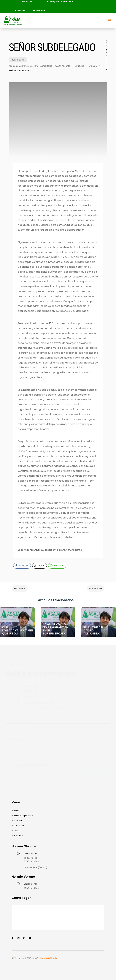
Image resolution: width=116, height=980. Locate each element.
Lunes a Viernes (30, 853)
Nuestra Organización (24, 816)
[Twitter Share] (40, 566)
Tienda (17, 831)
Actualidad (19, 826)
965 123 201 (28, 2)
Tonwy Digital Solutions (50, 958)
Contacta (18, 836)
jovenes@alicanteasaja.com (60, 2)
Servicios (18, 821)
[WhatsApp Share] (57, 566)
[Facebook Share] (22, 566)
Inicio (17, 811)
